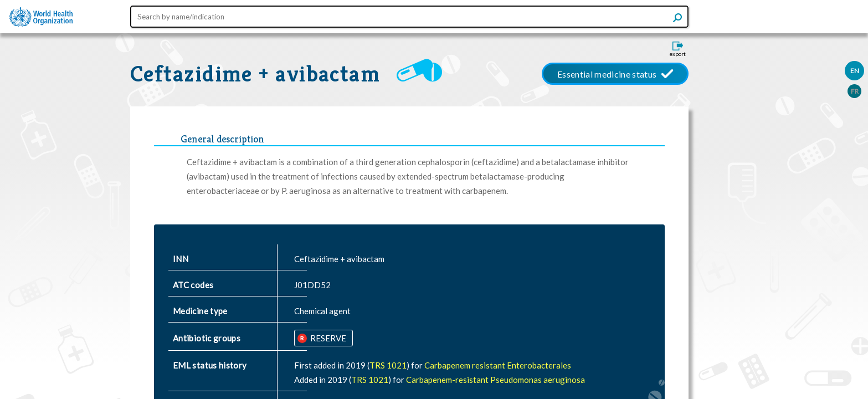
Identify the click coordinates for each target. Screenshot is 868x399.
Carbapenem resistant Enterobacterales (498, 365)
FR (855, 91)
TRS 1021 (388, 365)
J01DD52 (312, 285)
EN (855, 71)
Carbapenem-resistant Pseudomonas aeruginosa (495, 380)
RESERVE (327, 338)
